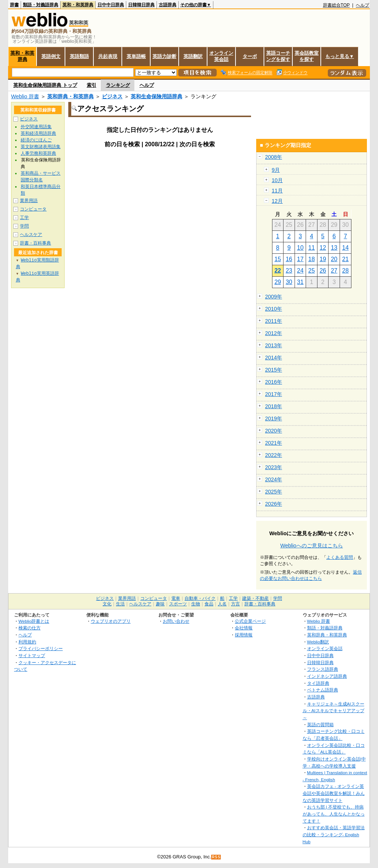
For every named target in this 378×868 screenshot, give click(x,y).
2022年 (274, 455)
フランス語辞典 (323, 669)
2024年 (274, 479)
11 (312, 248)
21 (346, 259)
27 (334, 271)
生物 (196, 604)
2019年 (274, 418)
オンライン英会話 (221, 56)
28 (346, 271)
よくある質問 (340, 557)
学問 (24, 226)
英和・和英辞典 (78, 5)
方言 (236, 604)
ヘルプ (362, 5)
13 (334, 248)
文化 (107, 604)
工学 (24, 218)
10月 (277, 180)
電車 (176, 598)
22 (278, 271)
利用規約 (27, 642)
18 (312, 259)
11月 (277, 191)
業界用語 (29, 201)
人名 (222, 604)
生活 (120, 604)
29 (278, 282)
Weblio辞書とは (34, 621)
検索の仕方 (30, 628)
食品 (209, 604)
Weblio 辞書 (25, 96)
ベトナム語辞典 (323, 690)
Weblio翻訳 (318, 642)
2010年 (274, 309)
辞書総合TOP (336, 5)
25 (312, 271)
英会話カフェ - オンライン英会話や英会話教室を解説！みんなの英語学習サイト (334, 793)
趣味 (160, 604)
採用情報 (244, 635)
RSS (216, 857)
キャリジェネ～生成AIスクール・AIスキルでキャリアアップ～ (334, 711)
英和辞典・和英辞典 (71, 96)
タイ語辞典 (318, 683)
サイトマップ (32, 655)
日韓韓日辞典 (141, 5)
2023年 (274, 467)
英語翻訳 (193, 56)
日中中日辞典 (111, 5)
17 (300, 259)
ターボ (250, 56)
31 (300, 282)
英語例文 (51, 56)
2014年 (274, 358)
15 (278, 259)
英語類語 (79, 56)
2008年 (274, 157)
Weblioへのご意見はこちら (312, 546)
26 (323, 271)
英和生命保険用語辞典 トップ (45, 85)
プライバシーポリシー (41, 648)
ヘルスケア (31, 235)
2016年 (274, 382)
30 (289, 282)
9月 (276, 170)
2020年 (274, 431)
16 (289, 259)
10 (300, 248)
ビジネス (112, 96)
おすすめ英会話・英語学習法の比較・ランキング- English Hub (334, 834)
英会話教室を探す (307, 56)
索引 (92, 85)
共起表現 (108, 56)
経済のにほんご (36, 140)
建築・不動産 (255, 598)
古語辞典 (168, 5)
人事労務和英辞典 (38, 153)
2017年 (274, 394)
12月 (277, 201)
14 (346, 248)
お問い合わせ (176, 621)
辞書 (14, 5)
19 (323, 259)
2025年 (274, 492)
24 (300, 271)
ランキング (118, 85)
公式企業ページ (250, 621)
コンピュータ (33, 209)
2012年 (274, 333)
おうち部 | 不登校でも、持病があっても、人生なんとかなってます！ (334, 814)
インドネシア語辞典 (327, 676)
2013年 (274, 345)
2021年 (274, 443)
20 (334, 259)
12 (323, 248)
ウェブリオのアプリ (111, 621)
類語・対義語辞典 (41, 5)
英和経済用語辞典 (38, 133)
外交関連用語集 (36, 127)
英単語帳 (136, 56)
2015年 (274, 370)
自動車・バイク (200, 598)
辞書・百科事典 (35, 243)
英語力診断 (164, 56)
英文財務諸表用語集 (41, 147)
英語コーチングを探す (278, 56)
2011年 (274, 321)
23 (289, 271)
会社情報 (244, 628)
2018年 (274, 406)
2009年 (274, 297)
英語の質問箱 (320, 725)
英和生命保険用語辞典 (157, 96)
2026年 (274, 504)
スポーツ (178, 604)
